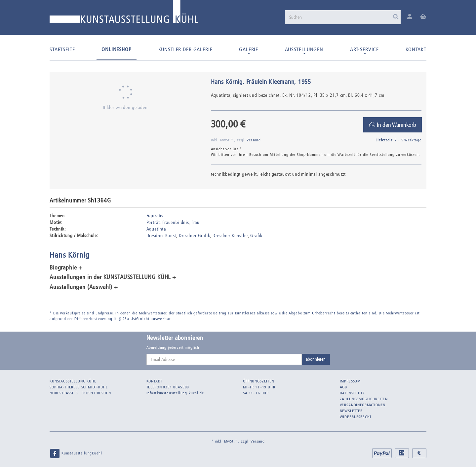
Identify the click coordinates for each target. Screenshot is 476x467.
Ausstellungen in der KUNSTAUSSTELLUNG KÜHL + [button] (113, 277)
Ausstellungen (304, 50)
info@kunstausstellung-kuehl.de (175, 393)
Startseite (62, 49)
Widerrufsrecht (356, 417)
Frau (196, 222)
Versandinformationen (363, 405)
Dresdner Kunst (161, 236)
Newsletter (351, 411)
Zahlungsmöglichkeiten (364, 399)
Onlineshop (116, 49)
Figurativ (155, 216)
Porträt (153, 222)
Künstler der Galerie (185, 49)
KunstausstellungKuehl (76, 453)
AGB (344, 387)
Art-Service (364, 50)
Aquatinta (156, 229)
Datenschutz (352, 393)
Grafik (256, 236)
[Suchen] (343, 17)
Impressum (350, 381)
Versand (254, 140)
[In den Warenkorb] (393, 125)
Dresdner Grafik (195, 236)
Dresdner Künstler (230, 236)
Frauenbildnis (176, 222)
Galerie (249, 50)
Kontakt (416, 49)
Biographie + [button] (66, 268)
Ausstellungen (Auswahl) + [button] (84, 287)
